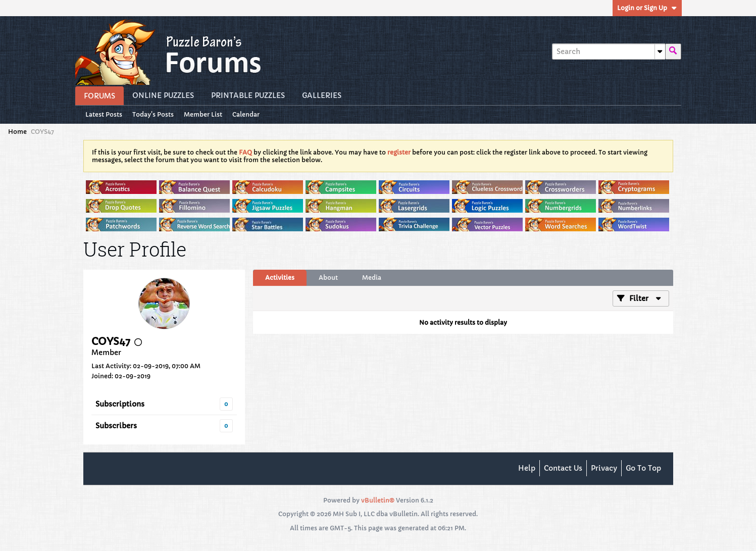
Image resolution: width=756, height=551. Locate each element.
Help (527, 468)
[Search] (609, 52)
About (328, 278)
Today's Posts (153, 114)
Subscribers (116, 426)
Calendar (246, 114)
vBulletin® (378, 500)
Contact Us (563, 468)
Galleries (322, 95)
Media (372, 278)
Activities (280, 278)
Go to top (643, 468)
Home (17, 132)
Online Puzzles (163, 95)
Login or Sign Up (647, 8)
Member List (203, 114)
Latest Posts (104, 114)
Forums (99, 96)
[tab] (280, 278)
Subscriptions (120, 404)
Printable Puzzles (248, 95)
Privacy (604, 468)
